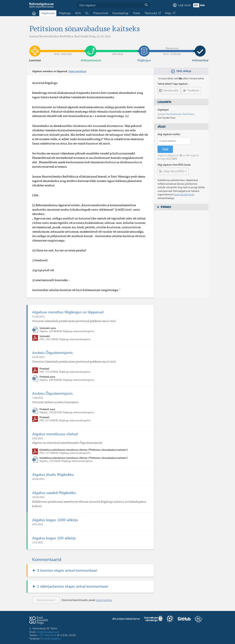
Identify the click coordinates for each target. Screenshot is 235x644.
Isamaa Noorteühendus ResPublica (176, 114)
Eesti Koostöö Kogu (184, 195)
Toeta (137, 13)
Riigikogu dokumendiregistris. (79, 331)
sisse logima (104, 600)
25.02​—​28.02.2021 (63, 48)
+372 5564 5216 (48, 635)
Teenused (151, 13)
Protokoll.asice (47, 377)
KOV (78, 13)
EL (87, 13)
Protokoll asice (47, 409)
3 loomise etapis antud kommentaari (67, 570)
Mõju (168, 13)
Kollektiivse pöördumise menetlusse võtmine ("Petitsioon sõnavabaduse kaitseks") (84, 450)
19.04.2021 (38, 497)
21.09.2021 (38, 317)
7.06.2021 (38, 398)
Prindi (166, 207)
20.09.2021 (38, 357)
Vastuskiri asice (48, 328)
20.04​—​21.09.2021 (172, 48)
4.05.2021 (38, 439)
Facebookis (171, 91)
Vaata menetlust (77, 71)
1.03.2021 (38, 543)
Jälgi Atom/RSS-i (175, 171)
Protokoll (44, 369)
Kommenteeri (46, 600)
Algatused (48, 13)
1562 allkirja (117, 48)
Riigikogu (65, 13)
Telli (165, 149)
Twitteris (193, 91)
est (196, 5)
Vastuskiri (45, 336)
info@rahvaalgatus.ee (48, 632)
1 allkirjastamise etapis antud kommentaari (73, 586)
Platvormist (101, 13)
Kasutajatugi (120, 13)
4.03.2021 (38, 524)
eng (202, 5)
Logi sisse (184, 5)
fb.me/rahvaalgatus (50, 639)
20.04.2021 (38, 479)
